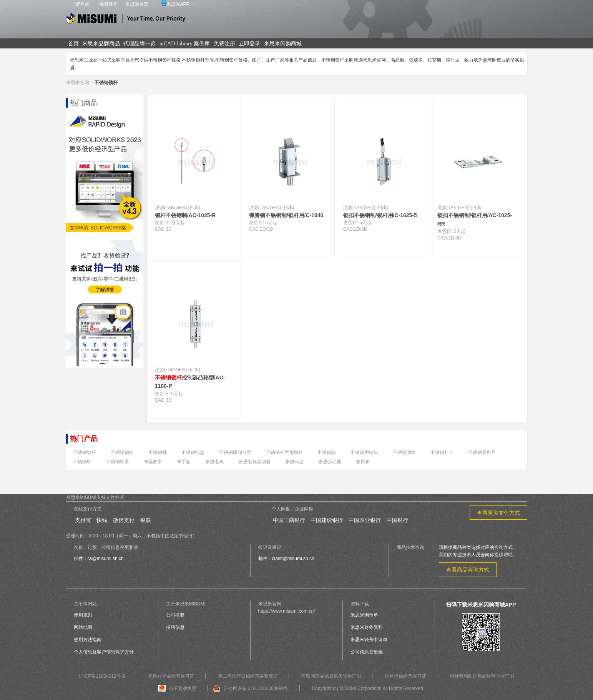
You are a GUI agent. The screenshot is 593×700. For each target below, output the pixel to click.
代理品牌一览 (140, 44)
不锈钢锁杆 (85, 452)
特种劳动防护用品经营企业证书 (482, 676)
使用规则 (83, 615)
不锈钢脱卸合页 (235, 452)
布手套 (184, 462)
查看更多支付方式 (498, 513)
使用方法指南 (88, 640)
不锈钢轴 (82, 462)
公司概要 (175, 615)
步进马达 (294, 462)
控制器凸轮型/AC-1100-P (190, 382)
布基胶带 (153, 462)
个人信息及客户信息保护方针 (104, 652)
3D (169, 229)
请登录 (82, 4)
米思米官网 (78, 83)
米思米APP (175, 3)
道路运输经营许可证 (405, 676)
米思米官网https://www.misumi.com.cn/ (287, 608)
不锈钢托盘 (193, 452)
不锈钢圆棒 (404, 452)
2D (263, 229)
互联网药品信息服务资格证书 (331, 676)
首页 (73, 44)
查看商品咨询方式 (468, 570)
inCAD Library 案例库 (185, 44)
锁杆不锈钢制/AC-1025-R (185, 215)
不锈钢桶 (158, 452)
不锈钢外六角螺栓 (284, 452)
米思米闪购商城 (283, 44)
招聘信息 (175, 627)
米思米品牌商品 (101, 44)
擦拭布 (363, 462)
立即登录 (249, 44)
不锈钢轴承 (118, 462)
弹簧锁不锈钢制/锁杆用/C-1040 (286, 215)
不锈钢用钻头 (364, 452)
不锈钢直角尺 (482, 452)
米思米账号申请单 (369, 640)
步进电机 (214, 462)
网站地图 (83, 627)
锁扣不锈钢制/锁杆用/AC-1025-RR (475, 219)
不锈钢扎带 (442, 452)
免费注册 (109, 4)
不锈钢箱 (327, 452)
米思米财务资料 (367, 627)
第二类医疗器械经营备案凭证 (248, 676)
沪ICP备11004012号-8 (102, 676)
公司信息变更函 (367, 652)
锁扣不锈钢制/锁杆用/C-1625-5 (380, 215)
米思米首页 (137, 4)
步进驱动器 (330, 462)
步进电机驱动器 (254, 462)
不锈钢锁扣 (122, 452)
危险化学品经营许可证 (171, 676)
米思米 (126, 20)
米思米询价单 (364, 615)
